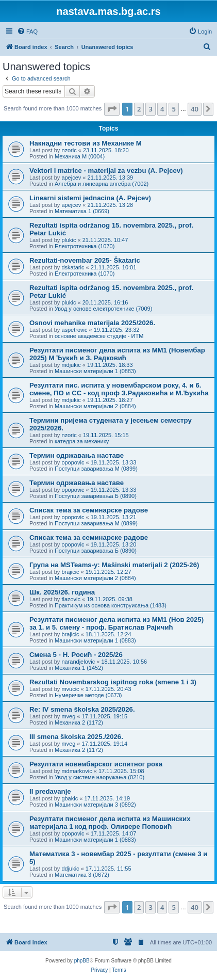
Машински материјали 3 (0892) (95, 805)
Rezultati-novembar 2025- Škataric (85, 260)
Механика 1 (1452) (79, 668)
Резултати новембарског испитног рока (96, 764)
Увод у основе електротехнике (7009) (103, 309)
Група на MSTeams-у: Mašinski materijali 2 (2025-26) (114, 565)
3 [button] (150, 109)
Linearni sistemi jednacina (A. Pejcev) (90, 198)
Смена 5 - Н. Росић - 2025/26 (76, 655)
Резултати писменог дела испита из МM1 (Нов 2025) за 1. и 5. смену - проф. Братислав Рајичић (116, 623)
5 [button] (173, 109)
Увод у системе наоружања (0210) (99, 777)
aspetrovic (74, 330)
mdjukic (71, 365)
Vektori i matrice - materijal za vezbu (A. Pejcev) (106, 171)
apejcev (71, 178)
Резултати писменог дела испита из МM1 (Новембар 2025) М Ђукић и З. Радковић (117, 354)
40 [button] (195, 109)
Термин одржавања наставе (77, 455)
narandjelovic (78, 662)
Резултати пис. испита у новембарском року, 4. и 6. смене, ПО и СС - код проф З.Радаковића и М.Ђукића (119, 389)
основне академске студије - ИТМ (99, 336)
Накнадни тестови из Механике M (86, 143)
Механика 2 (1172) (79, 722)
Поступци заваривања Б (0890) (96, 496)
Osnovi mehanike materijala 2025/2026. (92, 323)
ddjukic (70, 869)
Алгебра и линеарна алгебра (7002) (102, 184)
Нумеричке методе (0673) (88, 695)
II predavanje (50, 791)
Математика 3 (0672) (82, 875)
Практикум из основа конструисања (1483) (111, 605)
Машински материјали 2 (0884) (95, 406)
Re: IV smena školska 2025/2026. (82, 709)
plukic (69, 240)
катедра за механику (82, 441)
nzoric (69, 150)
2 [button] (139, 109)
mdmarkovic (77, 771)
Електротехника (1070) (85, 246)
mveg (68, 716)
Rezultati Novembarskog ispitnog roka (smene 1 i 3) (113, 682)
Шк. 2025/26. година (62, 592)
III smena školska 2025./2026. (76, 737)
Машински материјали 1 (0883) (95, 371)
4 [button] (162, 109)
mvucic (70, 689)
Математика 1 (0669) (82, 211)
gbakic (70, 798)
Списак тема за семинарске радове (89, 510)
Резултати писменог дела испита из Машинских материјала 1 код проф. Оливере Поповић (110, 823)
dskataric (73, 267)
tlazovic (71, 599)
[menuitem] (27, 31)
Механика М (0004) (80, 156)
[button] (112, 109)
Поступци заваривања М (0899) (96, 469)
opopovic (73, 462)
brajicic (70, 572)
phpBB (82, 961)
